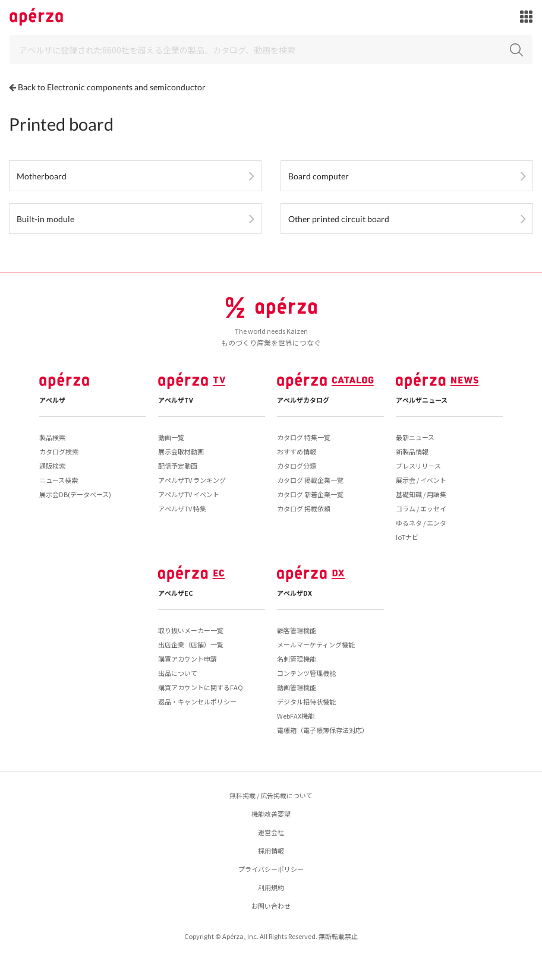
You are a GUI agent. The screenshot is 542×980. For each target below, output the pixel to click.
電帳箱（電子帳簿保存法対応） (323, 730)
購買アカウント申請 (188, 659)
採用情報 (271, 851)
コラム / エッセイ (421, 508)
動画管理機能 (297, 687)
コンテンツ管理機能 (306, 673)
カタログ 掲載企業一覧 (310, 480)
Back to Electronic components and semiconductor (112, 87)
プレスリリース (418, 466)
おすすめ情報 (297, 451)
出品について (178, 673)
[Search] (271, 50)
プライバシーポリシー (271, 869)
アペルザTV (176, 400)
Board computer (319, 176)
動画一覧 (171, 437)
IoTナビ (407, 537)
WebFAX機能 (296, 716)
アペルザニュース (422, 400)
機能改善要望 (271, 814)
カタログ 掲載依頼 (304, 508)
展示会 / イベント (421, 480)
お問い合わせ (271, 906)
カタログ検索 (59, 451)
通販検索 (52, 466)
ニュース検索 (59, 480)
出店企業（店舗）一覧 (191, 644)
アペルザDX (294, 593)
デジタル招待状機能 (306, 701)
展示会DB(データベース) (75, 494)
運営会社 (271, 832)
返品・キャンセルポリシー (197, 701)
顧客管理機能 (297, 630)
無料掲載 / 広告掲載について (271, 795)
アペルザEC (176, 593)
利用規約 (271, 887)
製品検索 (52, 437)
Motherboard (42, 176)
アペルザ (52, 400)
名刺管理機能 (297, 659)
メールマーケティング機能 (316, 644)
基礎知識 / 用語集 (421, 494)
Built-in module (45, 219)
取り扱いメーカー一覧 (191, 630)
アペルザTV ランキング (192, 480)
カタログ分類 (297, 466)
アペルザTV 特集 (182, 508)
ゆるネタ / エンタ (421, 523)
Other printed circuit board (339, 219)
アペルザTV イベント (189, 494)
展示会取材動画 (181, 451)
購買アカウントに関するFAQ (201, 687)
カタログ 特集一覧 (304, 437)
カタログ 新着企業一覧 (310, 494)
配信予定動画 (178, 466)
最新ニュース (415, 437)
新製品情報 (412, 451)
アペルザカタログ (303, 400)
